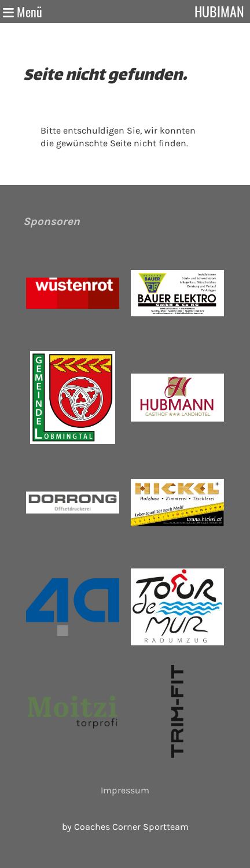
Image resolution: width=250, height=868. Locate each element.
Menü (23, 12)
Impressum (125, 790)
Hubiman (219, 11)
